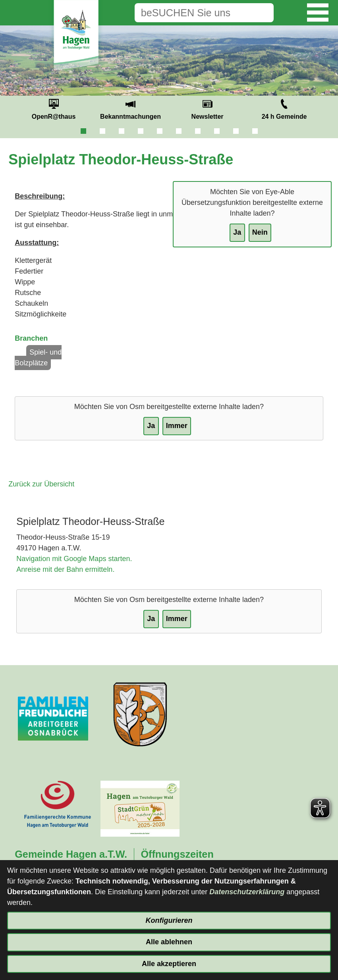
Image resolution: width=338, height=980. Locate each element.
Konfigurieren (169, 920)
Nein (260, 232)
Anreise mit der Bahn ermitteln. (65, 569)
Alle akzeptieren (169, 964)
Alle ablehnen (169, 942)
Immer (177, 426)
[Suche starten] (261, 13)
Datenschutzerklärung (247, 892)
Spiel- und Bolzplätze (38, 358)
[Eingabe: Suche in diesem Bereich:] (192, 13)
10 (255, 131)
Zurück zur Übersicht (41, 484)
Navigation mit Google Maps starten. (74, 559)
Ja (237, 232)
